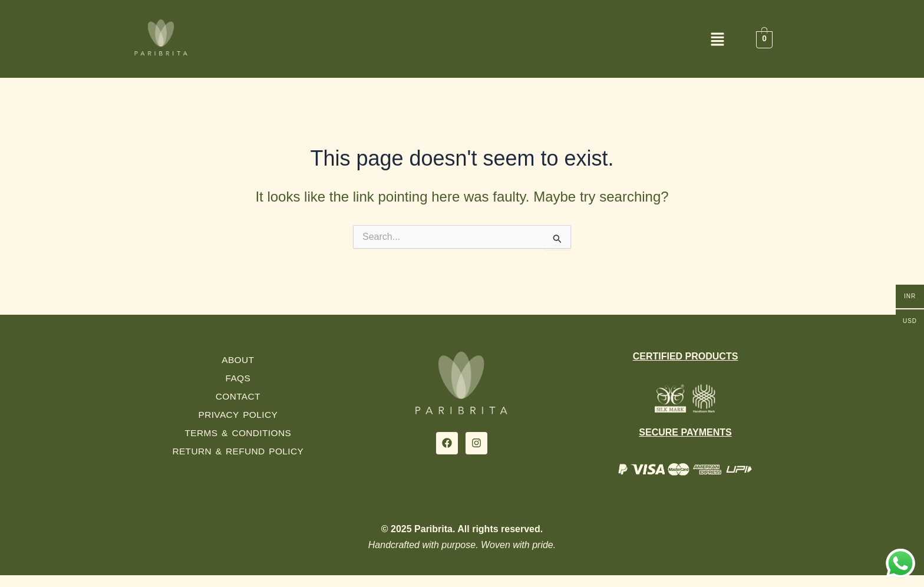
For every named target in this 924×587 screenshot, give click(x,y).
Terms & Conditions (238, 433)
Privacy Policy (238, 415)
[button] (462, 40)
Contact (238, 396)
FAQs (238, 378)
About (238, 360)
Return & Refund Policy (238, 451)
